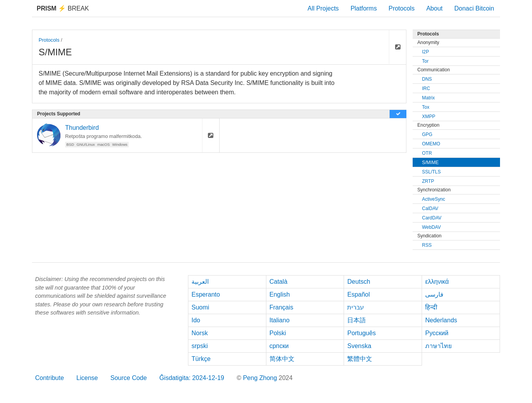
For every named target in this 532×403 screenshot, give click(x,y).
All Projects (323, 8)
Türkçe (201, 359)
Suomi (200, 307)
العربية (200, 282)
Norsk (200, 333)
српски (279, 346)
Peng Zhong (261, 378)
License (87, 378)
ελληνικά (437, 282)
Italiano (280, 320)
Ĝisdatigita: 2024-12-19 (192, 378)
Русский (437, 333)
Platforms (364, 8)
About (434, 8)
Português (361, 333)
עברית (356, 307)
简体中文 (282, 359)
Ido (196, 320)
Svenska (359, 346)
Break (63, 8)
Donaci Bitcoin (474, 8)
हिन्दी (431, 307)
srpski (200, 346)
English (280, 294)
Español (358, 294)
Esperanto (206, 294)
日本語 (356, 320)
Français (281, 307)
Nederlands (441, 320)
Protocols (402, 8)
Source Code (129, 378)
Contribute (50, 378)
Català (278, 282)
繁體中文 (360, 359)
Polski (278, 333)
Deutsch (359, 282)
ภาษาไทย (438, 346)
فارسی (434, 294)
